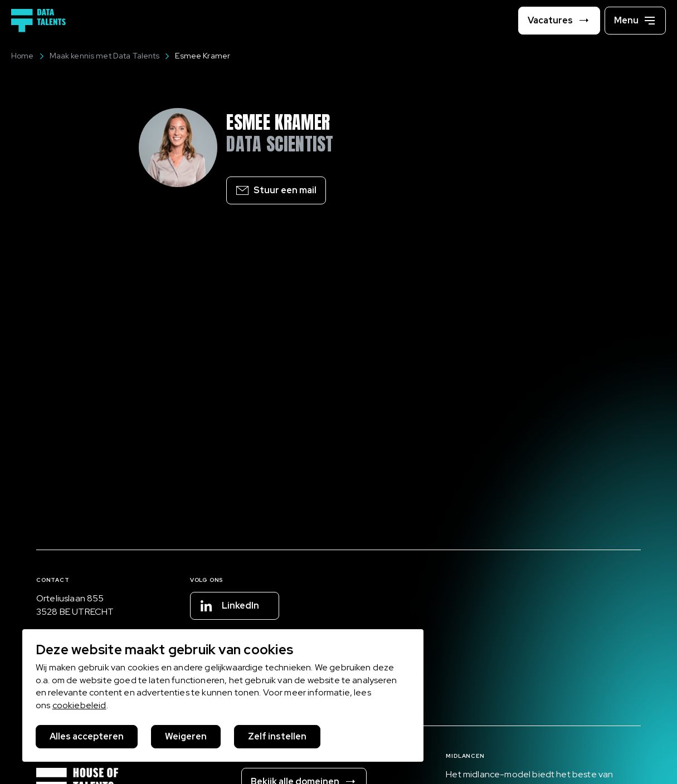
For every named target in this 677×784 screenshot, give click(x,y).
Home (23, 56)
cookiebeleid (79, 705)
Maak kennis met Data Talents (99, 56)
